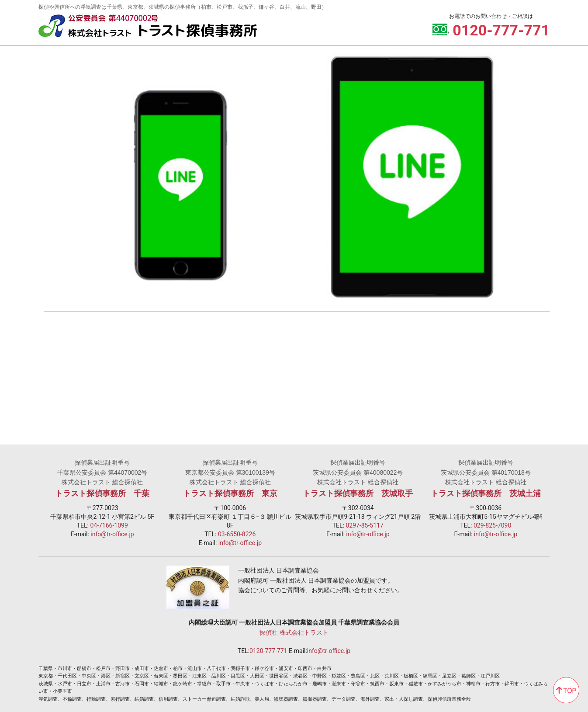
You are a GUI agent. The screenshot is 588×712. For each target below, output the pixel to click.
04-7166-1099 (109, 525)
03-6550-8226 (237, 534)
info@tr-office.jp (112, 534)
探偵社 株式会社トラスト (294, 632)
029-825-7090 (492, 525)
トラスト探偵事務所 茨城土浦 (486, 493)
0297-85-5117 (364, 525)
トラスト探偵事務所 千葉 (102, 493)
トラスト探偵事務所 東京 (230, 493)
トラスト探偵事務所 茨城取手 (358, 493)
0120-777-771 (268, 651)
